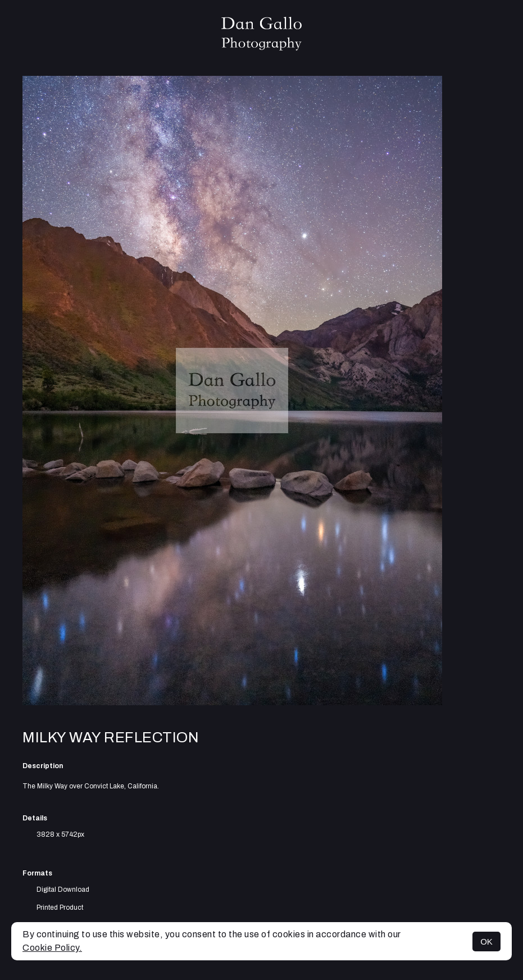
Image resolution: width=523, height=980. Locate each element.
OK (486, 942)
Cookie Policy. (52, 948)
